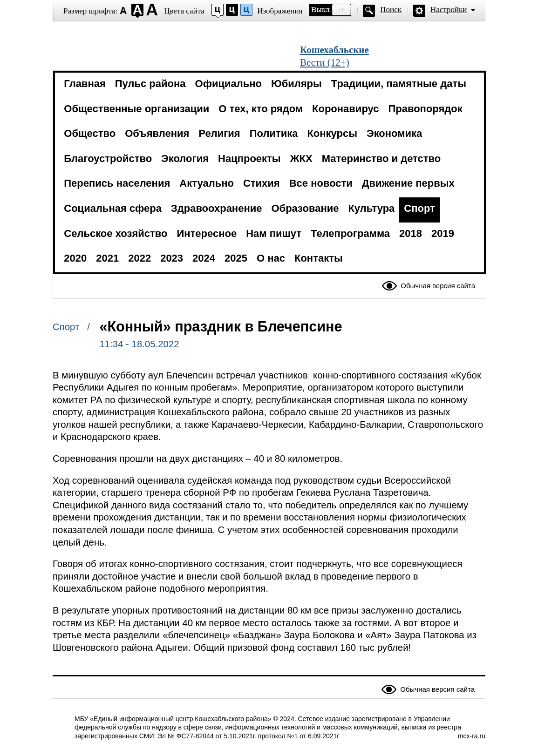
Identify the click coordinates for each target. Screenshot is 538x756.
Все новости (321, 183)
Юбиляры (296, 84)
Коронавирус (345, 109)
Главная (85, 84)
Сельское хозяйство (116, 233)
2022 (140, 258)
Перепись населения (117, 183)
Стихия (262, 183)
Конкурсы (332, 133)
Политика (274, 133)
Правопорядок (425, 109)
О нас (271, 258)
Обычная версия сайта (438, 286)
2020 (75, 258)
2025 (236, 258)
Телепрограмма (350, 233)
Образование (305, 208)
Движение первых (408, 183)
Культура (371, 208)
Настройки (449, 10)
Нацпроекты (249, 159)
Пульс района (150, 84)
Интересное (207, 233)
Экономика (394, 133)
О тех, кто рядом (261, 109)
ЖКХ (301, 159)
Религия (219, 133)
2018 (411, 233)
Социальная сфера (113, 208)
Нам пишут (274, 233)
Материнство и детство (381, 159)
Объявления (157, 133)
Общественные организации (136, 109)
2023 (172, 258)
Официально (228, 84)
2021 (107, 258)
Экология (185, 159)
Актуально (207, 183)
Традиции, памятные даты (399, 84)
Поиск (391, 10)
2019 (443, 233)
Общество (90, 133)
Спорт (419, 208)
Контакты (319, 258)
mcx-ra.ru (472, 736)
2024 (204, 258)
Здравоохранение (216, 208)
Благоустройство (108, 159)
